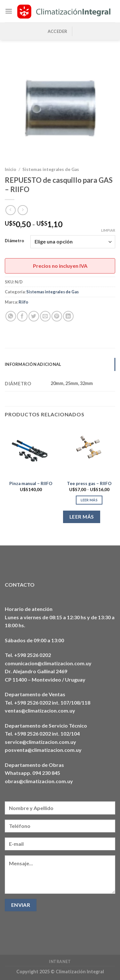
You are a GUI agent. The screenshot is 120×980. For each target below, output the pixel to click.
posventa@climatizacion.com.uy (43, 750)
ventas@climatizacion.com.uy (40, 710)
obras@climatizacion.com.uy (39, 781)
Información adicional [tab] (33, 364)
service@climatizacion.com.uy (40, 742)
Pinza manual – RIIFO (31, 483)
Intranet (60, 962)
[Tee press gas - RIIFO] (89, 451)
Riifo (23, 302)
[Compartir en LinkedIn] (68, 316)
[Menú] (9, 11)
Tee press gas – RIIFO (89, 483)
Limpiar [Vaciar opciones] (108, 230)
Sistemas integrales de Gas (51, 169)
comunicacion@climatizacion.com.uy (48, 663)
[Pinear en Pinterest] (57, 316)
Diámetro (14, 241)
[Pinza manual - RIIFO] (31, 451)
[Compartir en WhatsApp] (11, 316)
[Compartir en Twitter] (34, 316)
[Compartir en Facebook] (22, 316)
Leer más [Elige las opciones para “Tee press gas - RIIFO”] (89, 500)
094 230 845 (46, 773)
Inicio (11, 169)
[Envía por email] (45, 316)
